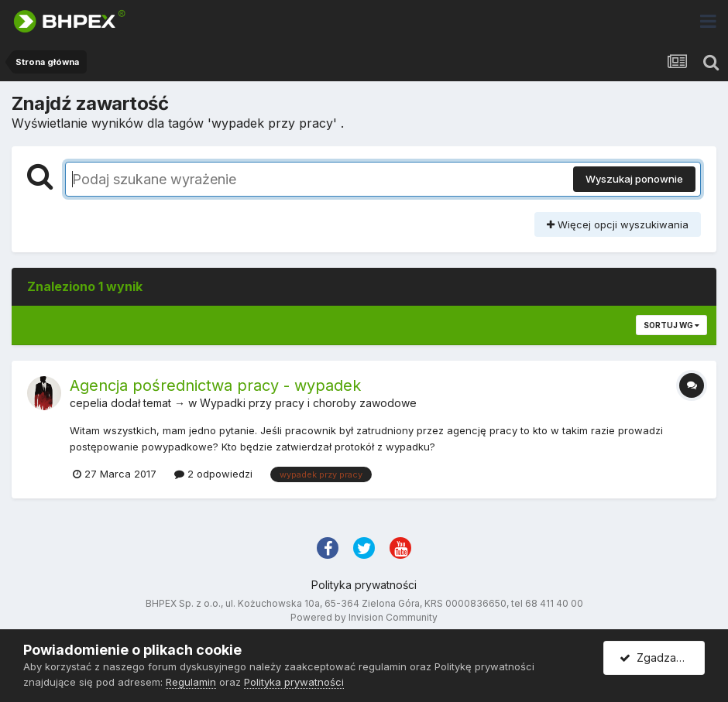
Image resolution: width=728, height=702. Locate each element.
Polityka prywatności (364, 585)
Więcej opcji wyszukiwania (618, 224)
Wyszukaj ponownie (634, 179)
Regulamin (191, 682)
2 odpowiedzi (213, 474)
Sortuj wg (671, 325)
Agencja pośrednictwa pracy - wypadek (215, 385)
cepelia (89, 403)
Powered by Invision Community (364, 617)
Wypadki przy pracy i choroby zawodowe (308, 403)
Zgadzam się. (662, 657)
